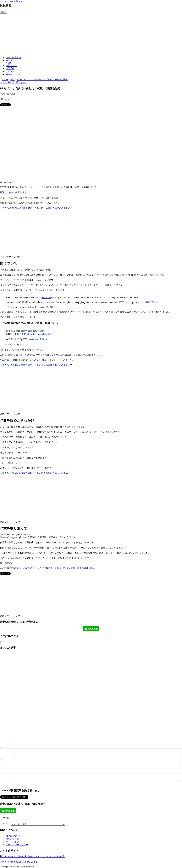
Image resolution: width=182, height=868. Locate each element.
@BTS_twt (46, 297)
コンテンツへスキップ (11, 1)
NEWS (9, 60)
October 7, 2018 (39, 339)
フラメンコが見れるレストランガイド (19, 862)
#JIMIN (23, 334)
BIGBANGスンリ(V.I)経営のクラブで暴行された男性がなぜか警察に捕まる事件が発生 (52, 568)
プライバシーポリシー (17, 845)
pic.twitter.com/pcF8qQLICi (40, 334)
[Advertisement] (91, 34)
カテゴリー (6, 824)
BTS (2, 642)
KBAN (4, 12)
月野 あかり (21, 82)
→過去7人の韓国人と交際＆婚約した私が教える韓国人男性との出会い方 (36, 208)
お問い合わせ (12, 839)
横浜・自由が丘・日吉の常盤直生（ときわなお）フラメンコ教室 (32, 856)
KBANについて (13, 74)
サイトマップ (12, 71)
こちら (10, 192)
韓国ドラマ (11, 66)
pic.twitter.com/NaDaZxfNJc (145, 302)
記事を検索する (13, 58)
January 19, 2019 (46, 307)
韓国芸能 (10, 68)
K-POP (9, 63)
